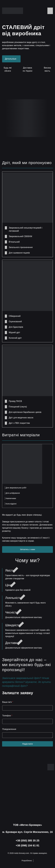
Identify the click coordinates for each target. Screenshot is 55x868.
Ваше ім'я (8, 702)
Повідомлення (9, 729)
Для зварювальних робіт (16, 488)
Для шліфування (13, 493)
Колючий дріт (15, 338)
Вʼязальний (14, 242)
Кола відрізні (11, 504)
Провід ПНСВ (15, 401)
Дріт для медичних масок (21, 418)
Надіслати (27, 744)
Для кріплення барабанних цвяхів (25, 412)
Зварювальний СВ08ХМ (20, 236)
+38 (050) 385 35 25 (28, 841)
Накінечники (11, 498)
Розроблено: (27, 861)
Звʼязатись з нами (27, 549)
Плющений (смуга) (18, 407)
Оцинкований (15, 322)
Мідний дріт (14, 332)
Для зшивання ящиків (19, 253)
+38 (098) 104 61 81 (28, 845)
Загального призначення (21, 247)
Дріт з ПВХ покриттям (19, 423)
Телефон (7, 716)
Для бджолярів (16, 327)
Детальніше (11, 59)
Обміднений (15, 316)
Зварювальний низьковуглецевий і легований (25, 229)
